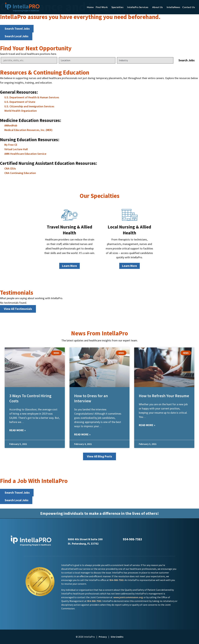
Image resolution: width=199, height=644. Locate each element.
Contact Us (189, 7)
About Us (158, 7)
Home (90, 7)
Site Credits (117, 637)
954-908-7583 (116, 580)
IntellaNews (174, 7)
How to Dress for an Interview (91, 398)
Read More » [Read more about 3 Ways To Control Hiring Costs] (17, 430)
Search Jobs (187, 60)
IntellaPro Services (139, 7)
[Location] (87, 60)
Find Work (103, 7)
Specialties (118, 7)
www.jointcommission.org (128, 597)
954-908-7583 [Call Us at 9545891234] (132, 539)
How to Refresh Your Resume (164, 396)
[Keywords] (29, 60)
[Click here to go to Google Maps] (64, 539)
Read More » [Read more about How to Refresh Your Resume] (147, 425)
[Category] (145, 60)
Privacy (103, 637)
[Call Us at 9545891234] (120, 539)
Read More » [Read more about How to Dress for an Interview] (82, 434)
